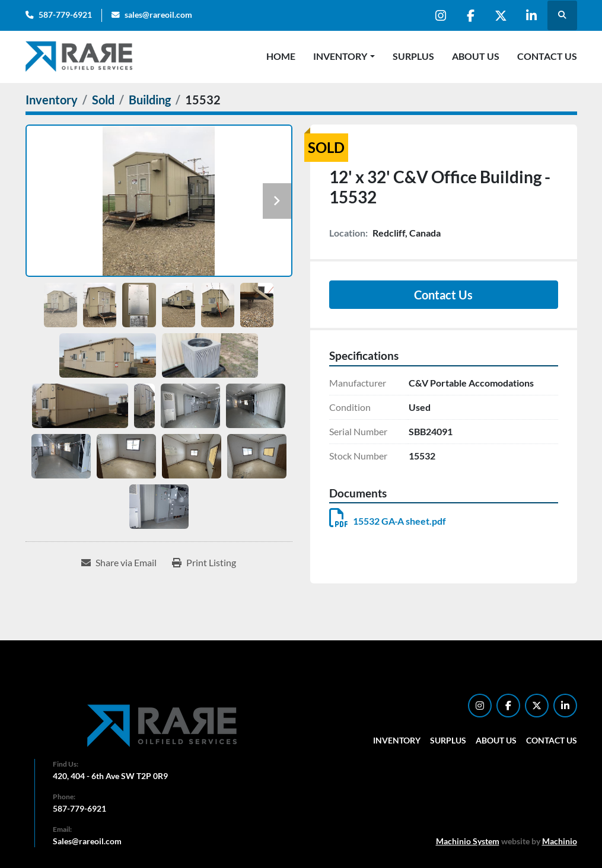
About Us (476, 56)
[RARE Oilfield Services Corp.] (163, 725)
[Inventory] (52, 100)
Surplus (413, 56)
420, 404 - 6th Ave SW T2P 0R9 (110, 776)
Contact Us (547, 56)
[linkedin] (531, 15)
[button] (344, 56)
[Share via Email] (119, 563)
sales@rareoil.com (158, 15)
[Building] (150, 100)
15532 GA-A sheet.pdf (388, 521)
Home (281, 56)
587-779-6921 (65, 15)
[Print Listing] (204, 563)
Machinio (560, 841)
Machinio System (468, 841)
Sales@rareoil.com (87, 841)
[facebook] (471, 15)
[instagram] (441, 15)
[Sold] (103, 100)
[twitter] (501, 15)
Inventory (340, 56)
